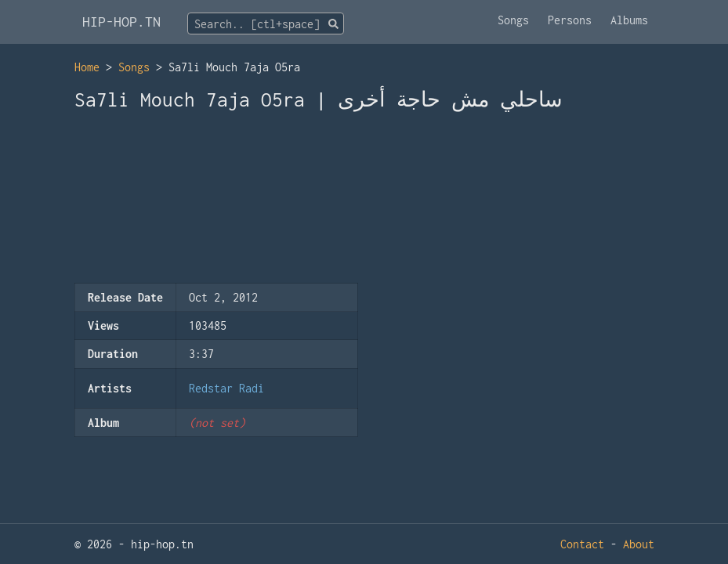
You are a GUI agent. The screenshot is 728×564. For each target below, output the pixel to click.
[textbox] (266, 24)
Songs (513, 20)
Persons (570, 20)
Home (87, 67)
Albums (629, 20)
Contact (582, 544)
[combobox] (266, 23)
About (639, 544)
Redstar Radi (226, 388)
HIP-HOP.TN (121, 22)
